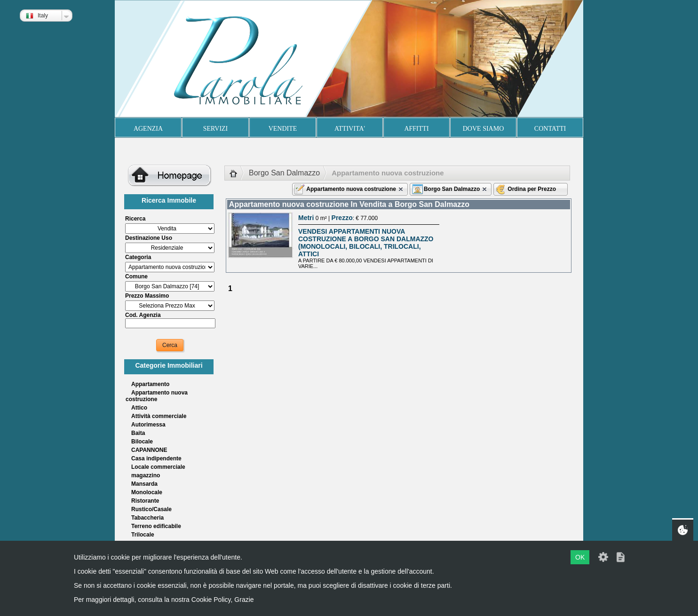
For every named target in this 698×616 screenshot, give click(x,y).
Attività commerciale (159, 416)
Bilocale (142, 442)
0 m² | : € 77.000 (338, 218)
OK (580, 557)
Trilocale (143, 535)
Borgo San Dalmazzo (284, 173)
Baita (138, 433)
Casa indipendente (156, 458)
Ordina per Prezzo (532, 189)
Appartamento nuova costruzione (157, 396)
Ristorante (145, 501)
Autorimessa (148, 425)
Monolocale (147, 492)
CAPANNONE (149, 450)
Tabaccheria (147, 518)
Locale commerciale (158, 467)
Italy (37, 16)
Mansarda (144, 484)
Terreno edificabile (156, 526)
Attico (139, 408)
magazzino (146, 475)
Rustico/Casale (151, 509)
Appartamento (150, 384)
